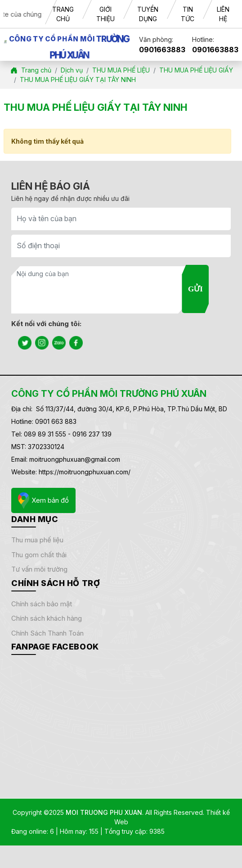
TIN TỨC (188, 14)
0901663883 (162, 50)
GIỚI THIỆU (105, 14)
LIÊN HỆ (223, 14)
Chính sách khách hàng (47, 618)
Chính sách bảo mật (42, 604)
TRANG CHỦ (63, 14)
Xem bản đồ (43, 500)
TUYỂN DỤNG (148, 14)
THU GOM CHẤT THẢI (39, 555)
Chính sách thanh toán (47, 633)
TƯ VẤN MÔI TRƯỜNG (39, 569)
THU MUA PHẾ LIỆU (37, 540)
